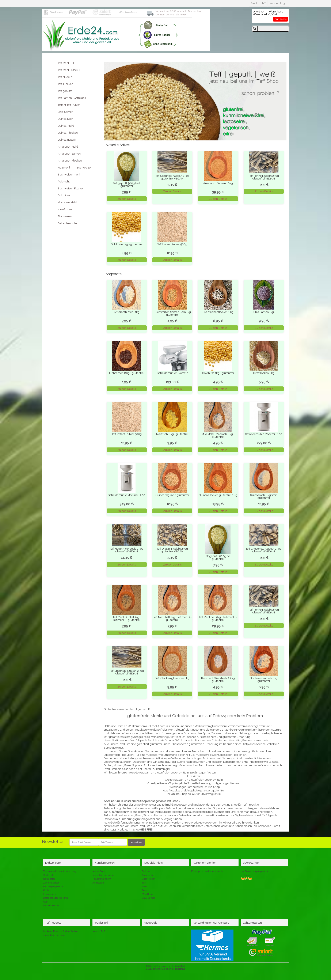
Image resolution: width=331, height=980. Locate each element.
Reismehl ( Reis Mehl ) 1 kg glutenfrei (218, 680)
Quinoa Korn (65, 119)
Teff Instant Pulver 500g (172, 244)
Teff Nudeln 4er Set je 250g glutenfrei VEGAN (127, 550)
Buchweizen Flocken (71, 188)
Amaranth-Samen (69, 154)
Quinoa (146, 871)
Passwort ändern (102, 879)
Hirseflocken (65, 209)
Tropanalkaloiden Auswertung (60, 871)
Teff (144, 883)
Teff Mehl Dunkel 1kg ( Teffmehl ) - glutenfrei (127, 618)
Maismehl (64, 168)
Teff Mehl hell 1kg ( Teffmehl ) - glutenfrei (172, 618)
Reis (144, 890)
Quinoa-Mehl (66, 126)
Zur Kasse (280, 19)
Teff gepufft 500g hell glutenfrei (127, 185)
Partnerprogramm (53, 887)
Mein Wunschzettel (103, 875)
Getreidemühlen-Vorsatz (172, 373)
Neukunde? (258, 3)
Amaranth (147, 875)
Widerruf (48, 875)
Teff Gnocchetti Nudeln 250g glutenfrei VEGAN (264, 550)
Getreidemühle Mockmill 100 (264, 434)
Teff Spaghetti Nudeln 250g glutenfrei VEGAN (172, 177)
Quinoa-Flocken (68, 133)
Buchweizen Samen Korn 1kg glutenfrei (172, 313)
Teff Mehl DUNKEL (69, 70)
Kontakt (47, 890)
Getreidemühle (67, 223)
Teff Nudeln (65, 77)
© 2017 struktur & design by (165, 969)
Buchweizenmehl (69, 175)
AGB (45, 902)
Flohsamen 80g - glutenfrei (127, 373)
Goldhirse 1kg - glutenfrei (127, 244)
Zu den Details (127, 199)
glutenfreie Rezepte (54, 935)
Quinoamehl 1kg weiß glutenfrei (264, 496)
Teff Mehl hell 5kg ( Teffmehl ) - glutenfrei (218, 618)
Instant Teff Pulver (69, 105)
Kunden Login (278, 3)
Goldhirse (64, 195)
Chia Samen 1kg (264, 312)
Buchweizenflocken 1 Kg (218, 312)
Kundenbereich (105, 863)
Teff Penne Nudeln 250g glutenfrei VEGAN (264, 177)
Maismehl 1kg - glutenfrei (172, 434)
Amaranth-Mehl (68, 147)
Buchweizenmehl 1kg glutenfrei (264, 680)
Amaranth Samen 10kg (218, 183)
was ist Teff (99, 931)
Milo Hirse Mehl (67, 202)
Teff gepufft (65, 91)
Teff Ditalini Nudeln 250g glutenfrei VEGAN (172, 550)
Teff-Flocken (65, 84)
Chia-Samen (65, 112)
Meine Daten (99, 871)
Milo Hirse (147, 894)
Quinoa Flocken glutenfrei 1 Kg (218, 495)
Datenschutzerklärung (55, 898)
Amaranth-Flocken (70, 161)
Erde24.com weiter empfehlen (208, 871)
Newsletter (49, 879)
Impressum (50, 894)
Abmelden (98, 883)
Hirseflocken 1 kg (264, 373)
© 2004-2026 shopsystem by (165, 966)
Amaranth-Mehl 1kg (127, 312)
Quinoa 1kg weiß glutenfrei (172, 495)
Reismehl (64, 181)
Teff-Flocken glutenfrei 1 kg (172, 678)
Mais (144, 887)
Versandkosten (51, 906)
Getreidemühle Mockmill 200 (127, 495)
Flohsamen (65, 216)
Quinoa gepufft (67, 140)
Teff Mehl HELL (67, 63)
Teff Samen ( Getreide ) (72, 98)
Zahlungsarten (51, 883)
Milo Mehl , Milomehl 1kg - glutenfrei (218, 435)
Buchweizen (84, 168)
